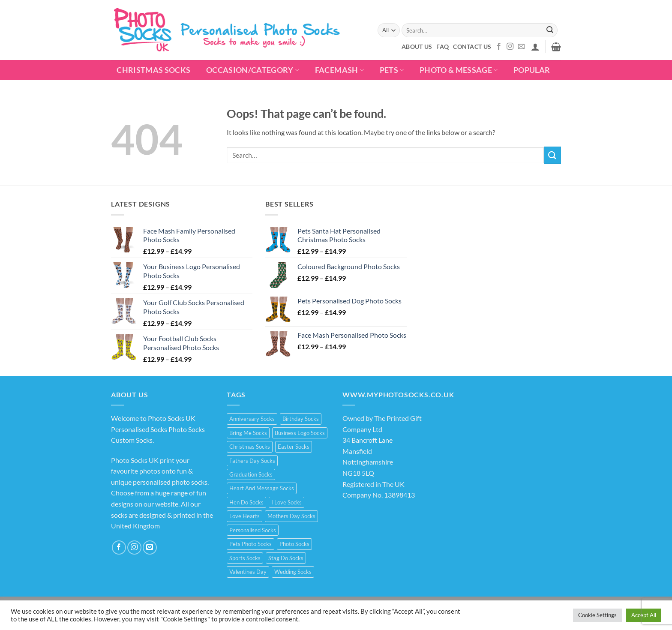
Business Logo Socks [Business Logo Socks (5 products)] (300, 433)
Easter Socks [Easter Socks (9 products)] (294, 447)
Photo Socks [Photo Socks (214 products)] (294, 544)
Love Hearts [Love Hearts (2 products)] (244, 516)
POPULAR (532, 70)
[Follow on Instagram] (510, 47)
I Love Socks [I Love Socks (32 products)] (286, 502)
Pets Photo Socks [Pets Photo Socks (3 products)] (250, 544)
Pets (392, 70)
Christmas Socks (153, 70)
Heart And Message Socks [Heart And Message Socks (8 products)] (262, 488)
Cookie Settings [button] (597, 615)
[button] (535, 47)
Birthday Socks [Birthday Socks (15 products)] (301, 419)
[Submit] (550, 30)
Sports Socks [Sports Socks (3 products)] (245, 558)
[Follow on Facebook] (499, 47)
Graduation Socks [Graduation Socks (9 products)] (251, 474)
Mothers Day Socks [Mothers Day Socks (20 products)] (291, 516)
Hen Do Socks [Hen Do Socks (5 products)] (246, 502)
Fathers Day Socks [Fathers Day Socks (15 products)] (252, 461)
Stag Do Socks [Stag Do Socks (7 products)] (286, 558)
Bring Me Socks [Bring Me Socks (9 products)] (248, 433)
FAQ (442, 46)
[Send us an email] (521, 47)
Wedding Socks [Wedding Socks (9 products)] (293, 572)
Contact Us (472, 46)
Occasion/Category (253, 70)
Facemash (339, 70)
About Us (417, 46)
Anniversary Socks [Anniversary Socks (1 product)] (252, 419)
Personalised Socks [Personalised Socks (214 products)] (253, 530)
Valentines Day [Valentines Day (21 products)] (248, 572)
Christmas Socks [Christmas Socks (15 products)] (250, 447)
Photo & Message (459, 70)
